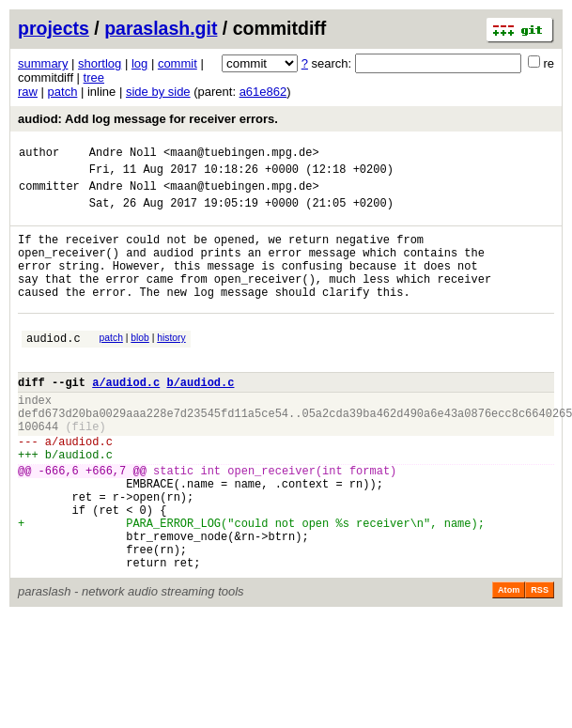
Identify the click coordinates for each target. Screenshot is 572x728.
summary (43, 63)
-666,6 (59, 524)
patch (63, 92)
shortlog (100, 63)
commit (178, 63)
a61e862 (263, 92)
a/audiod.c (126, 418)
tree (94, 77)
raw (28, 92)
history (171, 366)
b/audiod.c (200, 418)
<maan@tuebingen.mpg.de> (241, 155)
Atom (509, 663)
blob (140, 366)
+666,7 (106, 524)
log (139, 63)
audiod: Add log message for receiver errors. (148, 119)
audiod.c (54, 369)
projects (54, 28)
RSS (540, 663)
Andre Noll (123, 155)
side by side (158, 92)
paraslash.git (161, 28)
